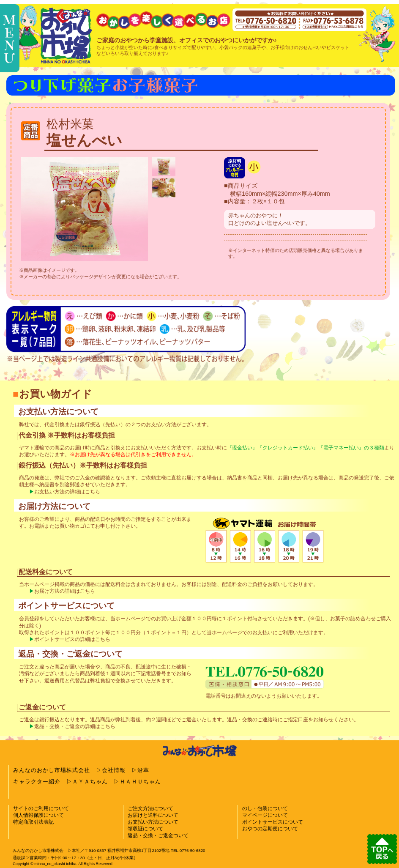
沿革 (143, 770)
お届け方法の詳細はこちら (65, 591)
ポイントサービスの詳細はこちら (72, 639)
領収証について (145, 829)
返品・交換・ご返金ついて (158, 835)
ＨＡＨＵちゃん (140, 782)
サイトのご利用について (41, 808)
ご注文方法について (150, 808)
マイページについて (265, 815)
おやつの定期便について (270, 829)
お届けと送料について (153, 815)
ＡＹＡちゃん (90, 782)
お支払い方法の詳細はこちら (67, 492)
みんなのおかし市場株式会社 (52, 770)
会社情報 (114, 770)
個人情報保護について (38, 815)
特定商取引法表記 (33, 822)
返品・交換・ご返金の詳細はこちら (75, 726)
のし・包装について (265, 808)
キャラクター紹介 (37, 782)
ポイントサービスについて (273, 822)
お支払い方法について (153, 822)
